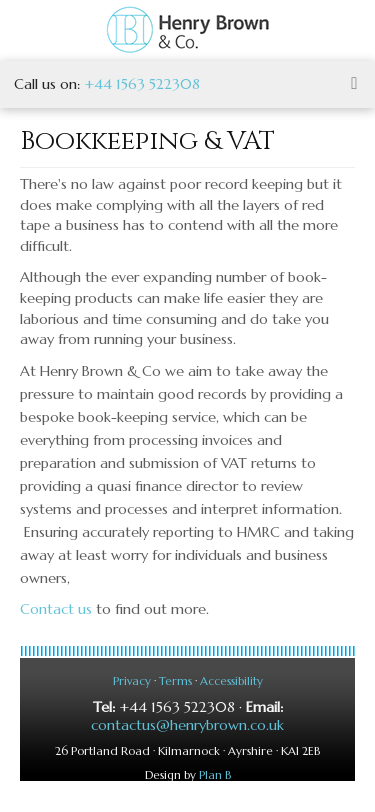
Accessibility (231, 681)
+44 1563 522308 (142, 84)
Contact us (56, 609)
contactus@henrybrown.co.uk (187, 725)
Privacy (132, 681)
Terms (175, 681)
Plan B (215, 775)
